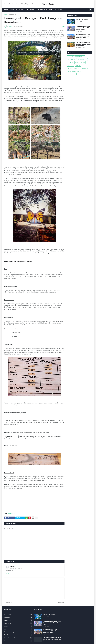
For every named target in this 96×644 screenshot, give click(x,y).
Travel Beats (48, 4)
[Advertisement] (34, 546)
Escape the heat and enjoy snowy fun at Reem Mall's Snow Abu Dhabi (83, 28)
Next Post (61, 603)
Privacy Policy (25, 4)
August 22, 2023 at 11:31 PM (16, 568)
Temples (85, 68)
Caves (70, 57)
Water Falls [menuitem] (14, 10)
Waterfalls (72, 74)
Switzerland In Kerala (82, 19)
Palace (71, 65)
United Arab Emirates (75, 71)
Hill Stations (82, 60)
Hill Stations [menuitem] (30, 10)
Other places (12, 15)
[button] (90, 10)
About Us (11, 4)
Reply (7, 573)
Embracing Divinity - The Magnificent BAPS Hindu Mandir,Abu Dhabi (83, 36)
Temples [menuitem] (22, 10)
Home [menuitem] (6, 10)
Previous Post (9, 603)
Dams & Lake (80, 57)
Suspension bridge (74, 68)
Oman (70, 62)
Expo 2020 (72, 60)
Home (6, 4)
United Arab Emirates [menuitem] (56, 10)
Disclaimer (32, 4)
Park (78, 65)
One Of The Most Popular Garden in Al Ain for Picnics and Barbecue (83, 44)
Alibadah (12, 566)
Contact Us (17, 4)
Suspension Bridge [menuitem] (41, 10)
